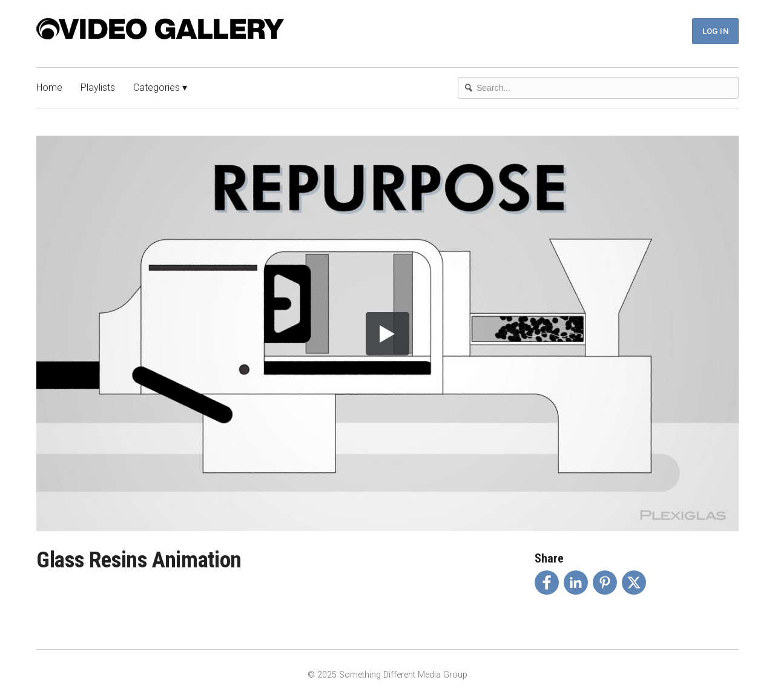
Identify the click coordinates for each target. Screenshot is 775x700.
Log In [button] (715, 31)
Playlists (98, 87)
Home (49, 87)
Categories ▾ (160, 87)
